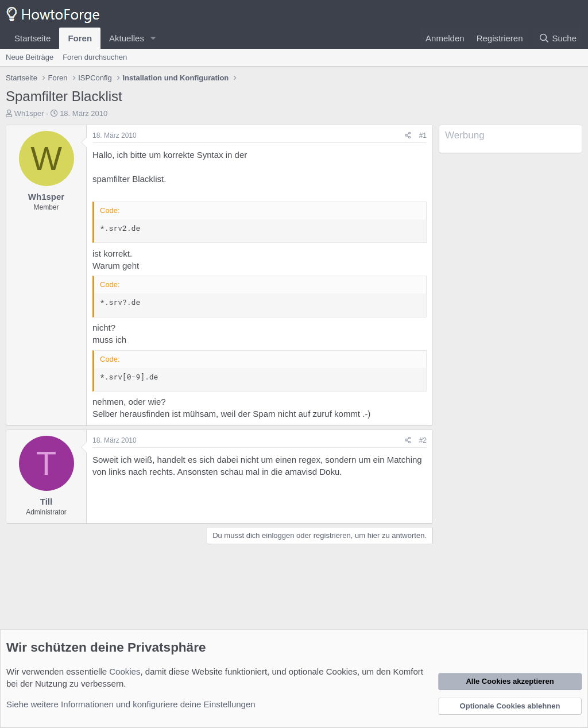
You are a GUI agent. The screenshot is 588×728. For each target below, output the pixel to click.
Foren (80, 38)
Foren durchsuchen (95, 57)
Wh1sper (29, 113)
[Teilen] (408, 136)
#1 (423, 135)
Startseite (32, 38)
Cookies (125, 671)
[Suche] (558, 38)
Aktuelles (127, 38)
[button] (153, 38)
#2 (423, 440)
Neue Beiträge (30, 57)
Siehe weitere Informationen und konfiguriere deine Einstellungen (131, 704)
